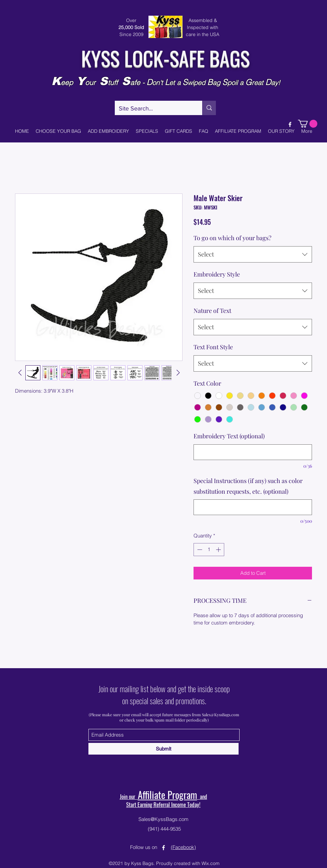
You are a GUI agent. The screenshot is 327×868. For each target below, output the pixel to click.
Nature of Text (212, 311)
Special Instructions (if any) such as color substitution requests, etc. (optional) (248, 486)
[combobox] (253, 255)
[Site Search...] (153, 109)
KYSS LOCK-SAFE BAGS (165, 58)
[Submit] (163, 749)
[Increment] (219, 550)
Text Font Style (213, 347)
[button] (308, 124)
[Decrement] (199, 550)
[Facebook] (290, 124)
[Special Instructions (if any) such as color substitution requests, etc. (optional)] (253, 507)
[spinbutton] (209, 550)
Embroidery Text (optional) (229, 436)
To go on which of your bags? (232, 238)
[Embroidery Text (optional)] (253, 452)
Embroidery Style (217, 274)
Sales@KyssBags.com (221, 715)
